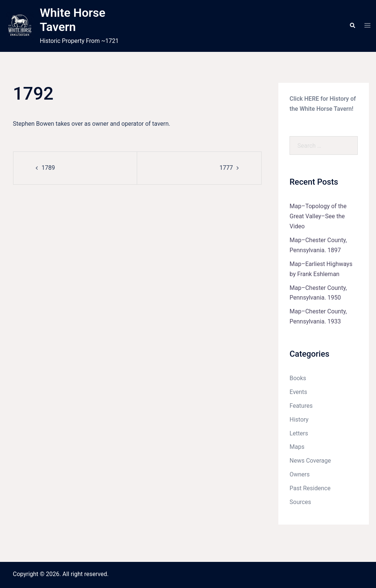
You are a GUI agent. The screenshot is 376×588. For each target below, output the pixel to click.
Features (301, 406)
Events (298, 392)
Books (298, 378)
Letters (299, 433)
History (299, 420)
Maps (297, 447)
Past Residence (310, 488)
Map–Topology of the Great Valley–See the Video (318, 216)
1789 (48, 168)
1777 (226, 168)
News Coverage (310, 461)
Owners (300, 474)
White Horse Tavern (73, 20)
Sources (300, 502)
